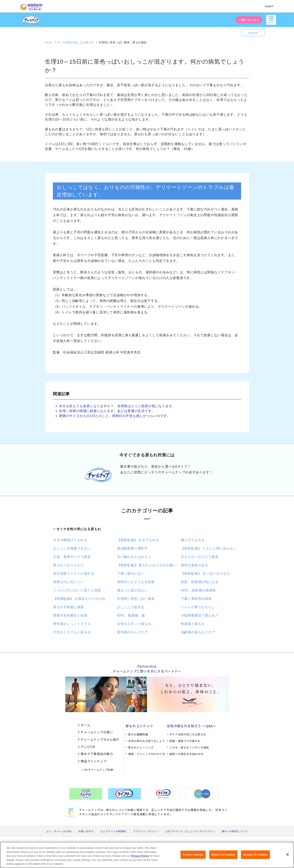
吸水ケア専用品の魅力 (97, 754)
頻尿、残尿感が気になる (200, 582)
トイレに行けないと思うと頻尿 (77, 590)
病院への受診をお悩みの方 (186, 754)
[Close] (287, 857)
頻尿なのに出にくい (68, 582)
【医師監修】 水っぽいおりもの (205, 574)
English (253, 33)
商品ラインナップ (94, 761)
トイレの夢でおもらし (198, 607)
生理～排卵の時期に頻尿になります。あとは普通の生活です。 (107, 411)
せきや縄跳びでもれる (70, 540)
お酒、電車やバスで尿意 (72, 557)
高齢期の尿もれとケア (198, 632)
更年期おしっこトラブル (72, 624)
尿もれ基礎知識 (138, 734)
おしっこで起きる (131, 607)
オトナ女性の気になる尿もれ (79, 529)
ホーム (85, 725)
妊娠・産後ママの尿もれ (185, 741)
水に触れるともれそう (134, 557)
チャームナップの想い (97, 732)
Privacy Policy (140, 858)
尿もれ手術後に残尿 (68, 607)
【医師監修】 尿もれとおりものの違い (147, 565)
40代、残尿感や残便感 (198, 590)
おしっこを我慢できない (72, 548)
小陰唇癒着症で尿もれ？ (200, 615)
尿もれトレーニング (141, 747)
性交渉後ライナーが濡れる (74, 574)
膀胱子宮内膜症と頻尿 (70, 615)
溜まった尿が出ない (132, 590)
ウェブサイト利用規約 (113, 831)
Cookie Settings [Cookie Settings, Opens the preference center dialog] (193, 857)
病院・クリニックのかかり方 (146, 754)
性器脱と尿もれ (193, 624)
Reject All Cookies (223, 857)
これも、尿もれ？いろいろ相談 (189, 747)
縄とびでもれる (193, 540)
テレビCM (88, 747)
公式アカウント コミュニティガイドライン (190, 831)
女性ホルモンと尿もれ (134, 624)
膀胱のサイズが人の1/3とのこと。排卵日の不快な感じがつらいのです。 (115, 416)
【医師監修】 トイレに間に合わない (209, 548)
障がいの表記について (235, 831)
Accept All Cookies (255, 857)
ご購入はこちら (249, 20)
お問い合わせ (86, 831)
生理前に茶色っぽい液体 (136, 599)
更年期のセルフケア (132, 632)
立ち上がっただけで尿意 (200, 557)
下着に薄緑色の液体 (196, 599)
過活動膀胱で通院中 (132, 548)
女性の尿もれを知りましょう (146, 741)
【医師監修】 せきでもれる (138, 540)
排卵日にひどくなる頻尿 (136, 582)
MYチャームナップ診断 (99, 770)
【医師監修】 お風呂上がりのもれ (79, 599)
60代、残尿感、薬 (131, 615)
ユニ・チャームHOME (59, 831)
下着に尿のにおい (131, 574)
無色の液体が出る (195, 565)
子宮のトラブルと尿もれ (72, 632)
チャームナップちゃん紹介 (100, 739)
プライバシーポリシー (146, 831)
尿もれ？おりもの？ (68, 565)
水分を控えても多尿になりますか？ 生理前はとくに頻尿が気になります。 (117, 406)
